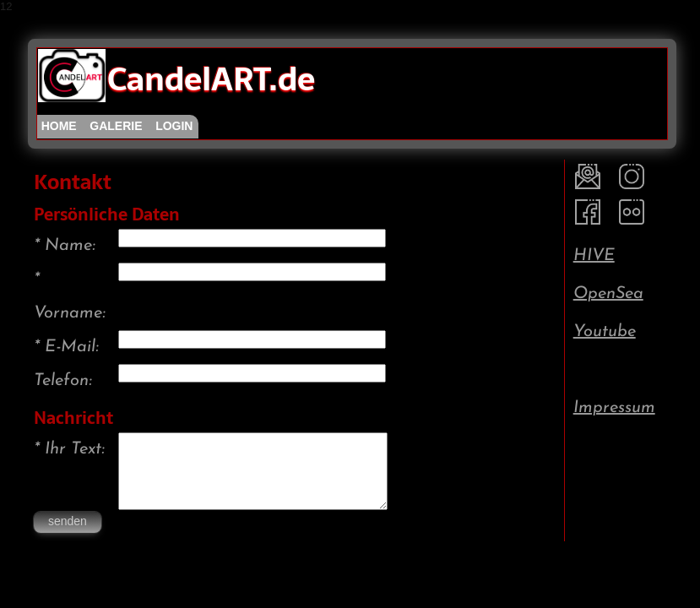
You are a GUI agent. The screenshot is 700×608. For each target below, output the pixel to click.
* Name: (65, 246)
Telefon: (63, 381)
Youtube (605, 332)
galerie (116, 126)
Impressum (614, 408)
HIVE (594, 256)
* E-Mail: (66, 347)
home (59, 126)
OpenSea (608, 294)
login (174, 126)
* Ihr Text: (69, 449)
